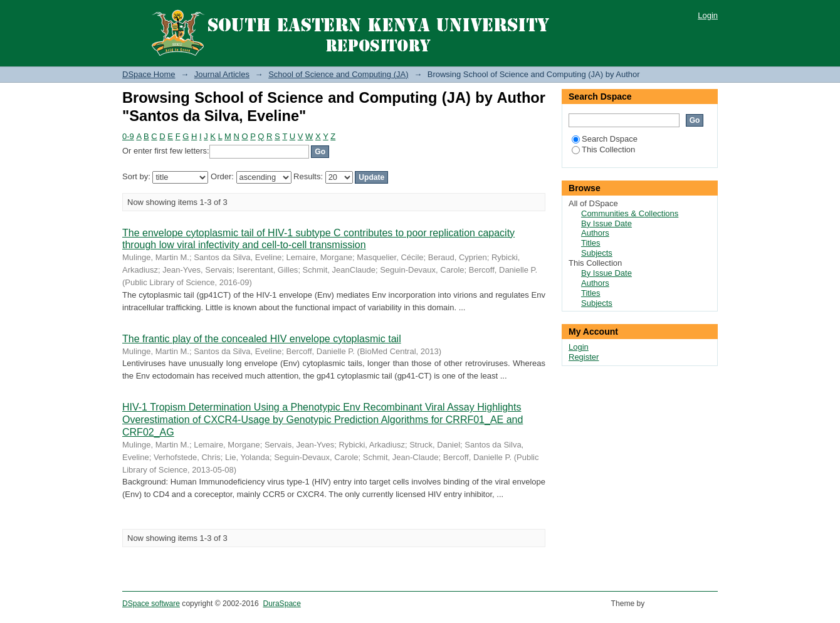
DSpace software (151, 604)
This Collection (603, 149)
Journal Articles (222, 74)
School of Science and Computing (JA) (338, 74)
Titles (591, 243)
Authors (595, 233)
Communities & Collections (630, 213)
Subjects (597, 253)
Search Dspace (605, 139)
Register (584, 357)
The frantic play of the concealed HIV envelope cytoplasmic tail (262, 339)
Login (708, 15)
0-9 (128, 136)
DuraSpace (281, 604)
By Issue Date (606, 223)
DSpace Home (149, 74)
